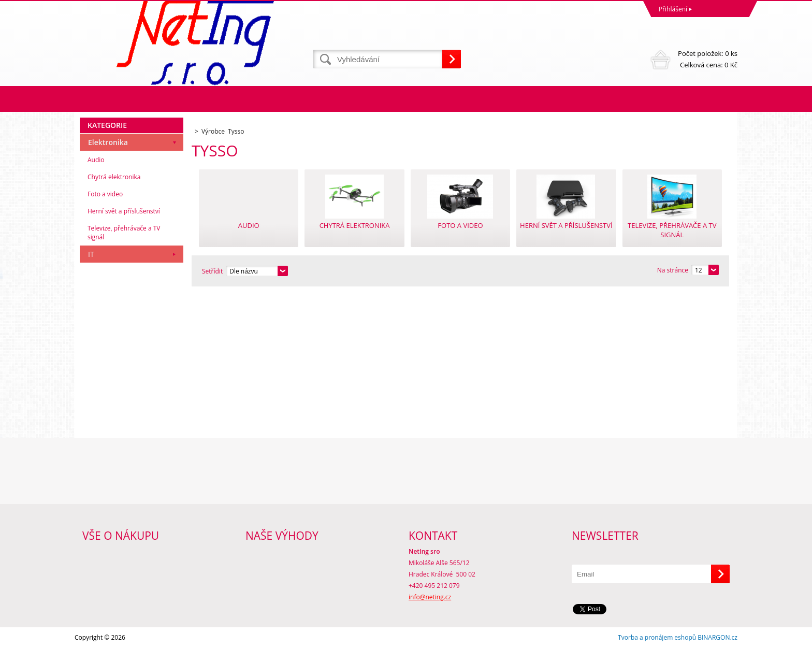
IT (91, 254)
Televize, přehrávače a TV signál (124, 233)
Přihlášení (673, 9)
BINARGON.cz (717, 637)
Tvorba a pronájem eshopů (657, 637)
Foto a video (105, 194)
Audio (96, 160)
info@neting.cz (430, 597)
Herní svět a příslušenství (124, 211)
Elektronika (108, 142)
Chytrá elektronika (114, 177)
